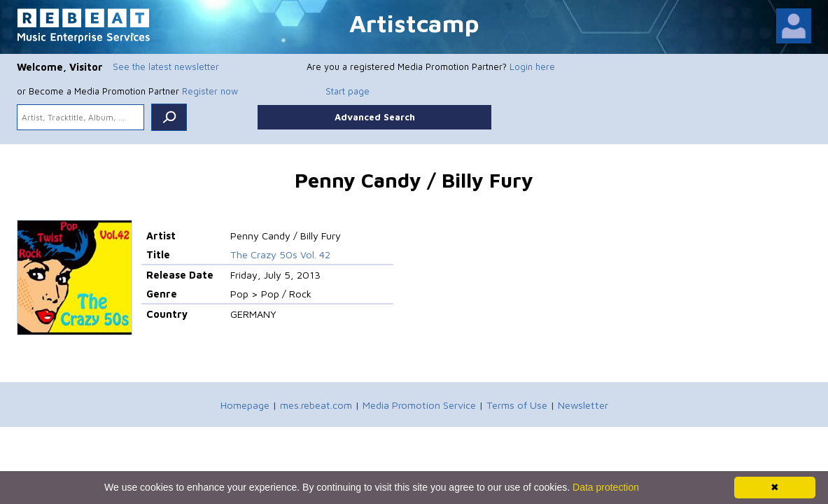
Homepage (245, 405)
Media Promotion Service (419, 405)
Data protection (606, 487)
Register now (210, 91)
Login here (532, 66)
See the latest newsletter (166, 66)
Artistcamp (414, 23)
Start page (348, 91)
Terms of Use (517, 405)
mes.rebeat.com (316, 405)
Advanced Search (375, 117)
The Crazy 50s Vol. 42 (280, 254)
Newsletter (583, 405)
